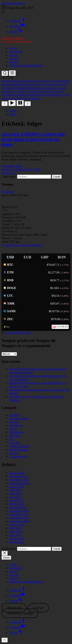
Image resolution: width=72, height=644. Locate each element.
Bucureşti (7, 192)
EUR (28, 257)
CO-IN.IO (62, 327)
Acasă (13, 48)
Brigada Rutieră (19, 418)
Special (14, 62)
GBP (45, 257)
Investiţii (15, 436)
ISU (12, 439)
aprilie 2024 (17, 538)
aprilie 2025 (17, 500)
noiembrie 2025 (19, 480)
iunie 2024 (16, 532)
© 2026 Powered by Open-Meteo (22, 245)
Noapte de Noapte (13, 38)
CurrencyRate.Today (18, 332)
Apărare (14, 415)
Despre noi (14, 608)
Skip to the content (13, 3)
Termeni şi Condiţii (20, 613)
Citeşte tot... (9, 173)
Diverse (14, 59)
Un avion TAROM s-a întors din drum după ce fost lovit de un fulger (33, 139)
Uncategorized (18, 456)
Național (14, 443)
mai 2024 (15, 535)
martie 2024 (17, 542)
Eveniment (16, 52)
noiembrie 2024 (19, 514)
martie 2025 (17, 504)
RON (62, 257)
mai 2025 (15, 497)
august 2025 (17, 487)
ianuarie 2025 (18, 507)
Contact (38, 608)
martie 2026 (17, 473)
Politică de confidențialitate (26, 65)
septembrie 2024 (19, 521)
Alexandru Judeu (12, 166)
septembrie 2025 (19, 483)
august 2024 (17, 525)
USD (10, 257)
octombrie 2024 (19, 518)
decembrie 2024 (19, 511)
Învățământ (16, 432)
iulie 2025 (15, 490)
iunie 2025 (16, 493)
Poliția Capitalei (19, 446)
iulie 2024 (15, 528)
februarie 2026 (18, 476)
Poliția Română (19, 449)
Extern (13, 55)
